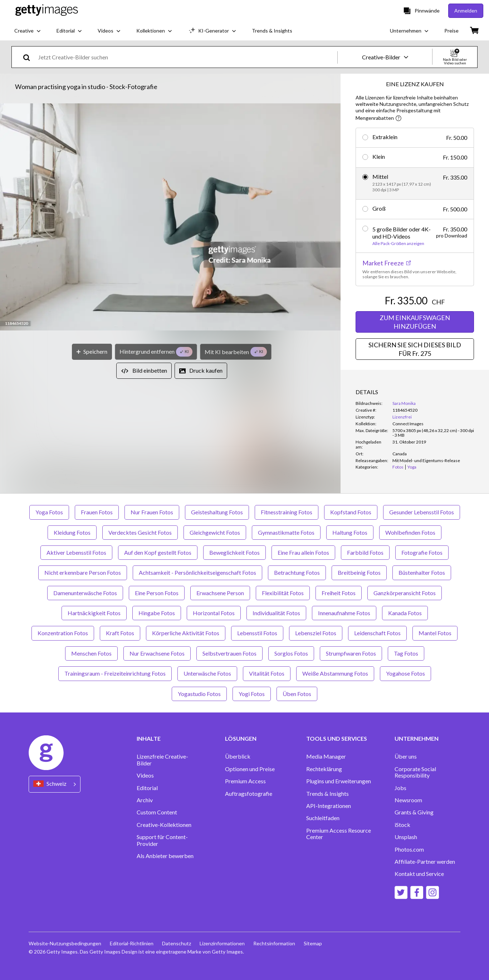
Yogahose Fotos (405, 673)
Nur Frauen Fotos (152, 512)
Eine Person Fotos (157, 593)
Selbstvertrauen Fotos (229, 653)
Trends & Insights (327, 794)
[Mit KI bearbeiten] (236, 352)
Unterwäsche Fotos (207, 673)
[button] (170, 217)
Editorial (147, 788)
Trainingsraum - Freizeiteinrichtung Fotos (115, 673)
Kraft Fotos (120, 633)
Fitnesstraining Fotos (287, 512)
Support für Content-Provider (162, 840)
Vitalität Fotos (267, 673)
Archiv (145, 800)
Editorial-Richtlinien (132, 943)
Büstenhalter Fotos (422, 572)
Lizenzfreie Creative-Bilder (162, 760)
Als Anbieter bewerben (165, 856)
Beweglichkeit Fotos (234, 552)
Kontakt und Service (419, 874)
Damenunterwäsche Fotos (85, 593)
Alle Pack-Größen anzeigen (398, 244)
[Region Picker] (55, 784)
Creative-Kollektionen (164, 825)
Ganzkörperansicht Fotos (405, 593)
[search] (30, 57)
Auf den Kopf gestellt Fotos (158, 552)
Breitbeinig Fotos (359, 572)
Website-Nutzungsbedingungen (65, 943)
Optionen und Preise (250, 769)
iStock (402, 825)
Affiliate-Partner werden (425, 862)
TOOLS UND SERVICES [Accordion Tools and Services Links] (337, 739)
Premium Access (245, 781)
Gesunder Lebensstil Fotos (422, 512)
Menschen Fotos (91, 653)
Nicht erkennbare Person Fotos (83, 572)
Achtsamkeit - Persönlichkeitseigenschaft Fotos (197, 572)
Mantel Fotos (435, 633)
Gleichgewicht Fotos (215, 532)
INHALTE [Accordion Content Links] (149, 739)
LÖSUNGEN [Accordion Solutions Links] (241, 739)
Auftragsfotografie (249, 794)
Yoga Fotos (49, 512)
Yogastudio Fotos (199, 694)
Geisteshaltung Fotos (217, 512)
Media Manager (326, 756)
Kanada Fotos (405, 613)
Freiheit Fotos (339, 593)
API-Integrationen (329, 806)
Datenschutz (177, 943)
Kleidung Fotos (72, 532)
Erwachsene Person (220, 593)
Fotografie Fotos (422, 552)
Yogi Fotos (252, 694)
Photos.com (409, 849)
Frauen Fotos (97, 512)
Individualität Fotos (276, 613)
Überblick (238, 756)
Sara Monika (404, 403)
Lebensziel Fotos (316, 633)
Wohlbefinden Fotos (410, 532)
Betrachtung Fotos (297, 572)
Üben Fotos (297, 694)
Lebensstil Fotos (257, 633)
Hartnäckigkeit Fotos (94, 613)
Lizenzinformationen (222, 943)
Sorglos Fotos (291, 653)
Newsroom (408, 800)
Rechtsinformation (274, 943)
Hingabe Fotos (157, 613)
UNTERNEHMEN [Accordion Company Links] (417, 739)
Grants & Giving (414, 812)
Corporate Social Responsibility (415, 772)
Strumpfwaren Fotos (351, 653)
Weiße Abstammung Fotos (335, 673)
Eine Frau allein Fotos (303, 552)
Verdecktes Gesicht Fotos (140, 532)
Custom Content (157, 812)
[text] (187, 57)
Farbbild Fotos (365, 552)
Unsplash (406, 837)
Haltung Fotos (350, 532)
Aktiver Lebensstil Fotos (76, 552)
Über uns (406, 756)
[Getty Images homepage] (47, 11)
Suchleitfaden (323, 818)
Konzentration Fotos (63, 633)
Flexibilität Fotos (283, 593)
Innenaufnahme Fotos (344, 613)
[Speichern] (92, 352)
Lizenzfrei (402, 417)
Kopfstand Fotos (351, 512)
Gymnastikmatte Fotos (286, 532)
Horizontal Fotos (214, 613)
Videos (145, 775)
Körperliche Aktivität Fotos (186, 633)
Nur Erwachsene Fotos (157, 653)
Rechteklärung (324, 769)
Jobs (400, 788)
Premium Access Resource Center (339, 834)
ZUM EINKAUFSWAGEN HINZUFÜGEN (415, 322)
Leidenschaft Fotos (377, 633)
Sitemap (313, 943)
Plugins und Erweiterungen (339, 781)
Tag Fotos (406, 653)
